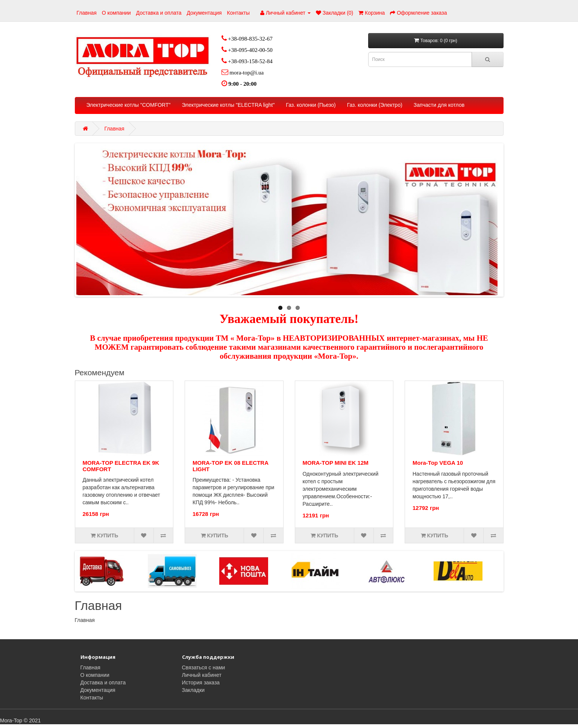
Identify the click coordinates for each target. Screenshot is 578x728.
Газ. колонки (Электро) (375, 105)
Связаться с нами (204, 667)
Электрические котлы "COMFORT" (129, 105)
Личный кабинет (202, 675)
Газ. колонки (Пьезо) (311, 105)
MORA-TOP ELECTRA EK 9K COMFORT (121, 466)
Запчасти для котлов (439, 105)
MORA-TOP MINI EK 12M (336, 463)
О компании (116, 13)
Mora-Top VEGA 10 (438, 463)
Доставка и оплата (159, 13)
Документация (204, 13)
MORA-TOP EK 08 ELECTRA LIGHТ (230, 466)
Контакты (238, 13)
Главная (87, 13)
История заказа (201, 682)
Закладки (193, 690)
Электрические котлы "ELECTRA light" (228, 105)
